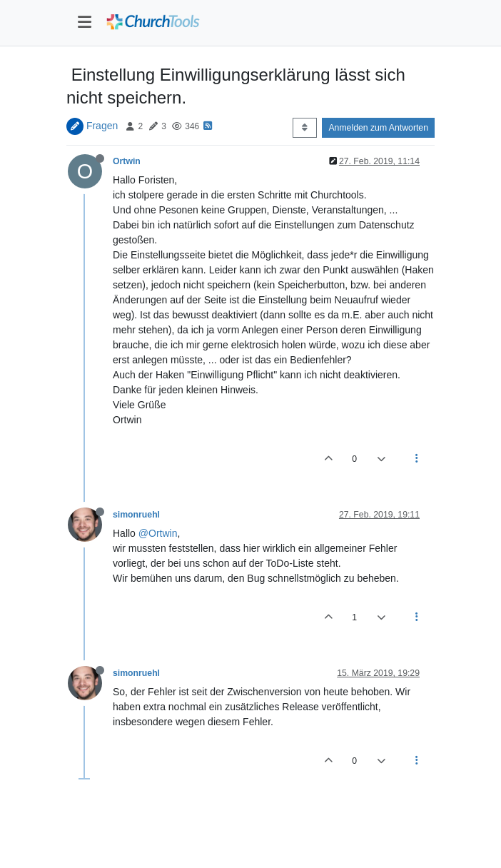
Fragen (102, 126)
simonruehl (136, 515)
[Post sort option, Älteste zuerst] (304, 128)
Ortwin (127, 161)
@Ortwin (158, 533)
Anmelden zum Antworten (378, 128)
